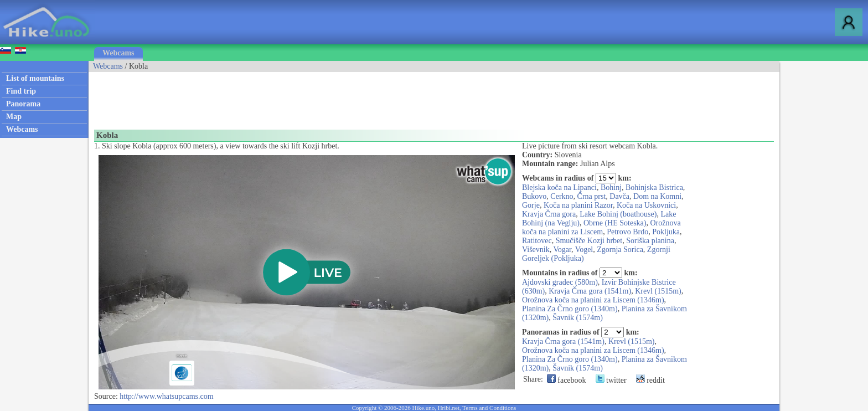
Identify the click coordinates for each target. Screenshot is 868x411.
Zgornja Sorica (620, 250)
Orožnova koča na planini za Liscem (601, 227)
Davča (619, 196)
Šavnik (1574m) (578, 318)
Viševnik (536, 250)
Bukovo (534, 196)
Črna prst (592, 196)
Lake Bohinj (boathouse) (618, 214)
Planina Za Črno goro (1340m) (570, 309)
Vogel (584, 250)
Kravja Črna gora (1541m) (590, 291)
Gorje (531, 205)
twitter (611, 380)
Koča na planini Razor (578, 205)
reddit (650, 380)
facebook (567, 380)
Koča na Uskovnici (646, 205)
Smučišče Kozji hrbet (589, 241)
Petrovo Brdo (627, 232)
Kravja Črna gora (549, 214)
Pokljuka (666, 232)
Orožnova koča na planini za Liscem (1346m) (593, 300)
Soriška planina (650, 241)
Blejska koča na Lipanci (559, 187)
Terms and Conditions (489, 408)
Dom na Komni (657, 196)
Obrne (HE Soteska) (615, 223)
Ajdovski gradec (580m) (560, 282)
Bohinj (611, 187)
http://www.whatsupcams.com (166, 396)
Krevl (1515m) (658, 291)
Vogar (562, 250)
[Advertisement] (290, 97)
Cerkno (562, 196)
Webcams (118, 53)
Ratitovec (537, 241)
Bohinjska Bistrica (654, 187)
